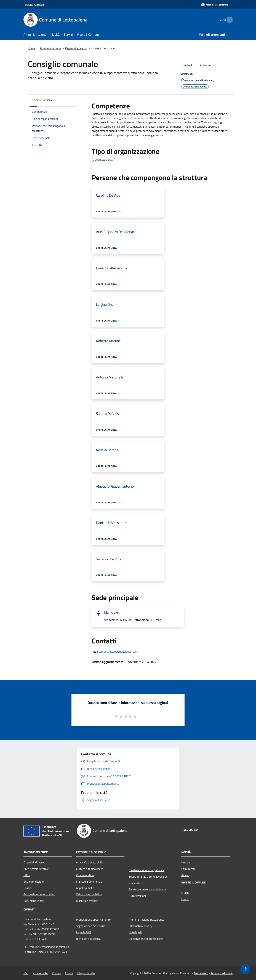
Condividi (190, 65)
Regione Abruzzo (34, 5)
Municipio (111, 612)
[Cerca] (228, 20)
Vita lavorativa (85, 875)
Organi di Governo (34, 862)
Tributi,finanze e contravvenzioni (149, 877)
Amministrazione (50, 48)
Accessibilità (40, 973)
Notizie (186, 862)
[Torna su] (245, 969)
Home (31, 48)
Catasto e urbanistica (89, 894)
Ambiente (135, 883)
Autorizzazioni (137, 896)
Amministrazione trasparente (146, 919)
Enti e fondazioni (34, 882)
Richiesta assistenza (88, 939)
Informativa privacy (140, 926)
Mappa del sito (86, 973)
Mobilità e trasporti (88, 901)
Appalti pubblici (85, 888)
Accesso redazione (222, 973)
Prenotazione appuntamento (93, 919)
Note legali (135, 932)
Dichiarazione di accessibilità (146, 939)
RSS (26, 973)
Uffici (27, 875)
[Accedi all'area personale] (215, 5)
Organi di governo (76, 48)
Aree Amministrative (36, 869)
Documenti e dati (34, 901)
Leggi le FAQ (84, 932)
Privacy (56, 973)
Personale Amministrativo (39, 894)
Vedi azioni (208, 65)
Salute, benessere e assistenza (147, 889)
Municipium (201, 973)
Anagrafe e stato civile (90, 862)
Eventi (185, 899)
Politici (28, 888)
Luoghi (185, 893)
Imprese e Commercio (89, 882)
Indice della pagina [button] (42, 100)
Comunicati (188, 869)
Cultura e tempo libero (90, 869)
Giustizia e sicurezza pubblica (146, 870)
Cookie (69, 973)
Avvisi (185, 875)
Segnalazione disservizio (91, 926)
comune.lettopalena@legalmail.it (118, 652)
